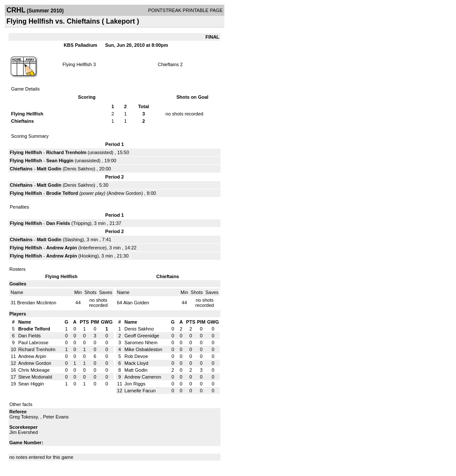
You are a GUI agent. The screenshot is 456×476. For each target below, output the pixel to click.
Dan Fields (58, 223)
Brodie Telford (62, 193)
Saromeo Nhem (141, 343)
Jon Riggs (135, 384)
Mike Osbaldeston (143, 349)
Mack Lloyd (136, 363)
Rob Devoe (136, 356)
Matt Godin (49, 169)
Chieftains (168, 64)
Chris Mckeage (34, 370)
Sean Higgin (60, 161)
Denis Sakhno (79, 169)
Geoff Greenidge (142, 336)
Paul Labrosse (33, 343)
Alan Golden (136, 303)
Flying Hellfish (77, 64)
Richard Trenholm (66, 152)
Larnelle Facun (140, 391)
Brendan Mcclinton (37, 303)
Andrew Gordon (125, 193)
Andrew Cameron (143, 377)
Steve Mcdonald (35, 377)
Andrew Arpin (62, 248)
